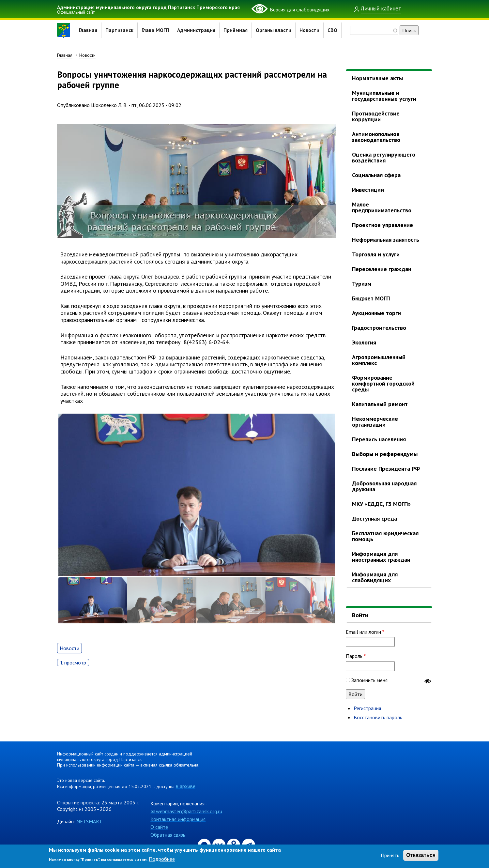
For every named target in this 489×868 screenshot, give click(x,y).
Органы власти (274, 30)
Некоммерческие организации (375, 422)
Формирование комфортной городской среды (383, 383)
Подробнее (162, 859)
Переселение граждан (382, 269)
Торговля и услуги (376, 254)
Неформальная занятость (386, 240)
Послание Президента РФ (386, 469)
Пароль (354, 656)
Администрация (197, 30)
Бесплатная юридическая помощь (385, 536)
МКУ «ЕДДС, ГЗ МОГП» (381, 504)
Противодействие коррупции (376, 116)
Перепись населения (379, 439)
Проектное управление (382, 225)
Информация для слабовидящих (375, 577)
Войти (360, 615)
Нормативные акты (377, 78)
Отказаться (421, 855)
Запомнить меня (369, 680)
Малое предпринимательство (382, 207)
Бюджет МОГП (371, 298)
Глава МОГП (155, 30)
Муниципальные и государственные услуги (384, 96)
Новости (310, 30)
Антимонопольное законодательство (376, 137)
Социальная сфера (376, 175)
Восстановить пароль (378, 717)
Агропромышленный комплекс (379, 360)
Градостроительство (379, 328)
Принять (390, 855)
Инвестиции (368, 190)
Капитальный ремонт (380, 404)
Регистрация (367, 708)
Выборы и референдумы (385, 454)
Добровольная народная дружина (384, 486)
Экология (364, 342)
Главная (88, 30)
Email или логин (363, 632)
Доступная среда (374, 518)
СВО (333, 30)
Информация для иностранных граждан (381, 557)
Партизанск (119, 30)
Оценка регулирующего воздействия (384, 157)
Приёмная (236, 30)
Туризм (362, 284)
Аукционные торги (376, 313)
